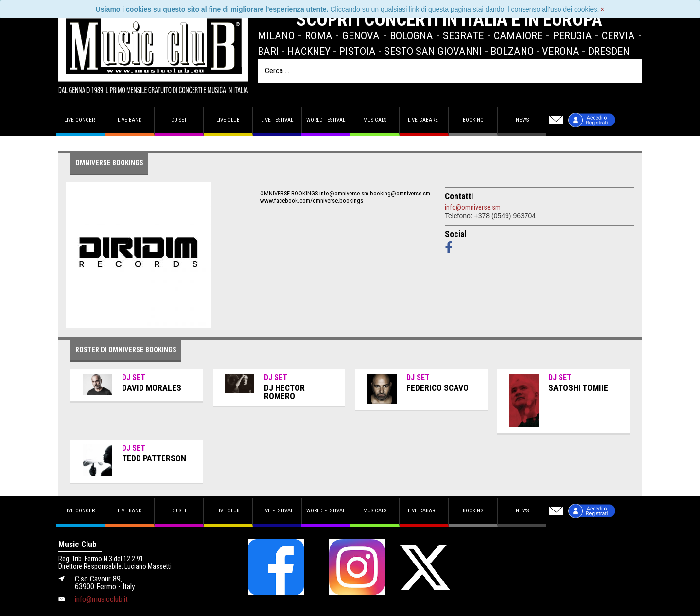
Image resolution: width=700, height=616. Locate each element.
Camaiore (518, 35)
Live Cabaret (424, 120)
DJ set (179, 120)
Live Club (228, 120)
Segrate (463, 35)
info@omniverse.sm (473, 207)
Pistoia (357, 51)
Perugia (572, 35)
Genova (361, 35)
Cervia (618, 35)
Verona (561, 51)
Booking (473, 120)
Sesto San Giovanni (433, 51)
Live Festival (277, 120)
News (522, 120)
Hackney (309, 51)
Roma (319, 35)
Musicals (375, 120)
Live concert (81, 120)
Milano (276, 35)
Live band (130, 120)
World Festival (326, 120)
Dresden (609, 51)
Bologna (411, 35)
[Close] (603, 9)
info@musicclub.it (101, 599)
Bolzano (512, 51)
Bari (268, 51)
